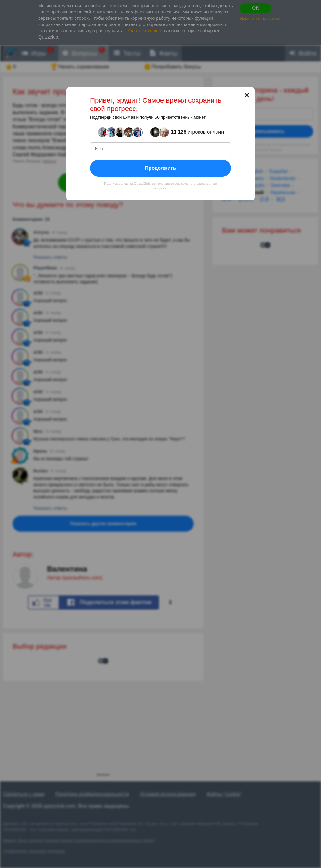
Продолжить (160, 168)
